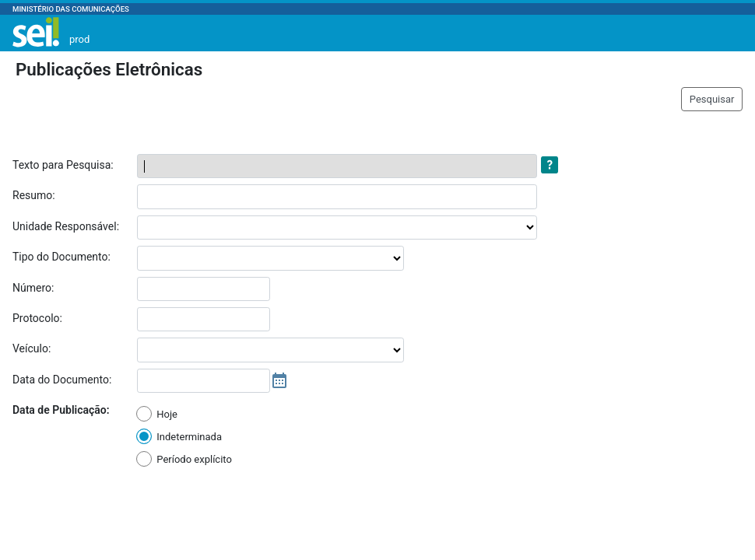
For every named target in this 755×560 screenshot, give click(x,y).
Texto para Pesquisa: (63, 165)
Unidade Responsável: (66, 226)
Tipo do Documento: (61, 257)
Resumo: (34, 195)
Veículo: (32, 348)
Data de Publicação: (61, 410)
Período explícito (194, 459)
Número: (33, 288)
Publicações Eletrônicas (109, 69)
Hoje (167, 414)
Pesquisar (712, 99)
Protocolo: (37, 318)
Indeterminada (189, 437)
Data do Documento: (62, 380)
